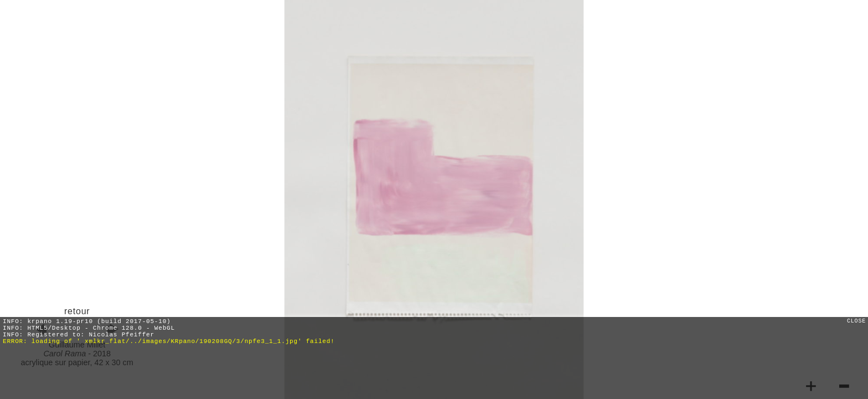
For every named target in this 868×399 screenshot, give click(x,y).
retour (77, 311)
